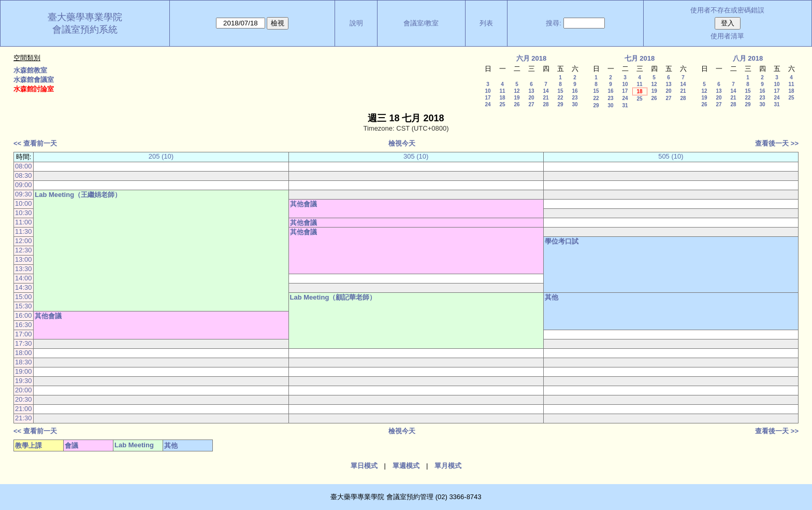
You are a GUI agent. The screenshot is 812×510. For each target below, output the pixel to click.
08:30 (24, 175)
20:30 (24, 399)
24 (488, 104)
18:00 (24, 353)
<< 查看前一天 (35, 143)
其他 (552, 297)
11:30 (24, 231)
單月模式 (448, 466)
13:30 (24, 269)
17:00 (24, 334)
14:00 (24, 278)
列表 (486, 23)
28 (546, 104)
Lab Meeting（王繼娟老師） (78, 195)
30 (575, 104)
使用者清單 (727, 36)
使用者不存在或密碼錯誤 (727, 10)
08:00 (24, 166)
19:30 (24, 381)
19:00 (24, 371)
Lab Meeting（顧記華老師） (333, 297)
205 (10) (161, 156)
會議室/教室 (421, 23)
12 (517, 91)
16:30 (24, 325)
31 (625, 105)
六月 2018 (532, 58)
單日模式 (364, 466)
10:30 (24, 213)
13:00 (24, 259)
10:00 (24, 203)
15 (560, 91)
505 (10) (671, 156)
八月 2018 (748, 58)
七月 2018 (640, 58)
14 (546, 91)
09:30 (24, 194)
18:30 (24, 362)
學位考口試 (562, 241)
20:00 (24, 390)
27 (531, 104)
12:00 (24, 241)
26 (517, 104)
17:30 (24, 343)
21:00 (24, 409)
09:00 (24, 185)
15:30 (24, 306)
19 (517, 98)
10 (488, 91)
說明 (356, 23)
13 (531, 91)
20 (531, 98)
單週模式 (406, 466)
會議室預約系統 (85, 30)
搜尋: (554, 23)
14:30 (24, 287)
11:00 (24, 222)
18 (502, 98)
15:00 (24, 297)
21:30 (24, 418)
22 (560, 98)
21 (546, 98)
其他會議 (303, 204)
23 (575, 98)
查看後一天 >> (777, 143)
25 (502, 104)
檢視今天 (402, 143)
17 (488, 98)
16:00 (24, 315)
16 (575, 91)
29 (560, 104)
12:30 (24, 250)
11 (502, 91)
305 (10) (416, 156)
